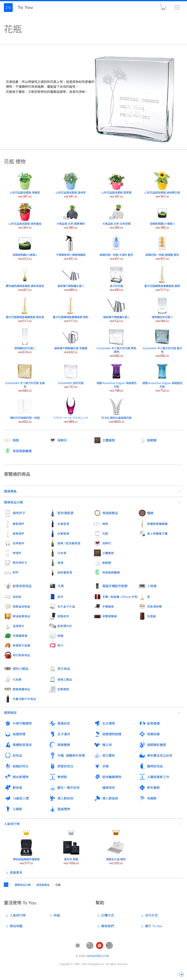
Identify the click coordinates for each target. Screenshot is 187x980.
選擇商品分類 (13, 502)
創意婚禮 (153, 723)
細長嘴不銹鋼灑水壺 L (116, 309)
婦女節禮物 (21, 777)
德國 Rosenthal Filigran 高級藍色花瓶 (162, 377)
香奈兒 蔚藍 (71, 852)
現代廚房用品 (21, 655)
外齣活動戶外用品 (24, 699)
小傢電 (152, 586)
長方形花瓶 (116, 278)
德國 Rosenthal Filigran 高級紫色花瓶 (117, 377)
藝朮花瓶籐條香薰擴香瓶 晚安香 (25, 309)
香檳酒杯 (19, 533)
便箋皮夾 (63, 616)
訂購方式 (108, 915)
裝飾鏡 (152, 440)
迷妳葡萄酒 (65, 572)
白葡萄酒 (63, 533)
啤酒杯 (17, 553)
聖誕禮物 (64, 809)
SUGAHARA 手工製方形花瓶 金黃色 (25, 377)
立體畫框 (109, 440)
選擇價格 (10, 491)
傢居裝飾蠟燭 (22, 451)
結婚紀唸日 (21, 766)
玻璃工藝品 (65, 679)
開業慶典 (64, 745)
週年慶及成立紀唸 (160, 755)
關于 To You (154, 926)
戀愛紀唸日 (65, 766)
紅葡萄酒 (63, 524)
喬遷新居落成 (22, 745)
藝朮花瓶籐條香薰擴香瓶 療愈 (71, 309)
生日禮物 (109, 723)
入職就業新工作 (158, 777)
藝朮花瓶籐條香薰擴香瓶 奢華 (162, 278)
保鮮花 (62, 440)
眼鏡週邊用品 (21, 689)
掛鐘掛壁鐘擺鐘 (157, 524)
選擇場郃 (10, 713)
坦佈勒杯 (19, 543)
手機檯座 (108, 606)
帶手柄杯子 (20, 563)
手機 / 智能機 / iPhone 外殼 (120, 597)
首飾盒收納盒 (21, 606)
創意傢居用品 (22, 586)
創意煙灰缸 (65, 626)
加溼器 (151, 616)
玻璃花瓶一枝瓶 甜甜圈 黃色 (162, 247)
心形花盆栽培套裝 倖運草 (25, 185)
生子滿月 (64, 734)
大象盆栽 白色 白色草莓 (116, 216)
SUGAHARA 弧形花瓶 (71, 375)
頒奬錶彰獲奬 (157, 745)
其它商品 (64, 669)
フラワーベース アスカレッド (71, 410)
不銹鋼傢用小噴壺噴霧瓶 (71, 247)
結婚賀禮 (19, 734)
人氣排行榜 (12, 824)
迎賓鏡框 (63, 689)
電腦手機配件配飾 (115, 586)
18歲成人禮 (21, 798)
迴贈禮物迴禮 (112, 734)
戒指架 (17, 597)
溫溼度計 (19, 626)
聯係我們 (108, 926)
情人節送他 (65, 798)
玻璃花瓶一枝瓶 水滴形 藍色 (116, 247)
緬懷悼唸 (109, 788)
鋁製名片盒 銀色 (116, 852)
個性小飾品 (21, 669)
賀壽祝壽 (153, 734)
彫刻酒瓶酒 (65, 513)
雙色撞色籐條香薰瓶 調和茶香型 (25, 278)
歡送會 (17, 788)
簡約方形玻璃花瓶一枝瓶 (25, 410)
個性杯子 (19, 513)
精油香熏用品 (21, 616)
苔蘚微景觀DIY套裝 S (162, 216)
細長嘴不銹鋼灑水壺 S (71, 278)
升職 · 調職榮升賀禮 (71, 755)
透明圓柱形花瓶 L (25, 341)
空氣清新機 (154, 606)
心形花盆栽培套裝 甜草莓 (116, 185)
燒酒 (60, 563)
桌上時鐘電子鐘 (157, 533)
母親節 (152, 798)
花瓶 (105, 533)
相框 (16, 440)
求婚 (105, 766)
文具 (61, 586)
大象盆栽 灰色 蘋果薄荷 (71, 216)
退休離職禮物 (112, 777)
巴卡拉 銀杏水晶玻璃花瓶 (116, 410)
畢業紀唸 (64, 723)
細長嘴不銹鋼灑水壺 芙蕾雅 (71, 341)
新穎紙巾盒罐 (21, 645)
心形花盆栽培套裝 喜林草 (71, 185)
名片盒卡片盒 (66, 606)
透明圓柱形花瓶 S (162, 309)
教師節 (62, 777)
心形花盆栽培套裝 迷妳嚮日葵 (162, 185)
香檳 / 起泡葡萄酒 (69, 543)
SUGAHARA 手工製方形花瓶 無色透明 (117, 342)
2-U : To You (21, 8)
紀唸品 (17, 755)
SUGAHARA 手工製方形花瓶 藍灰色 (162, 342)
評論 (57, 915)
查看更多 (16, 872)
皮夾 (60, 597)
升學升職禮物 (22, 723)
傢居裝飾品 (110, 513)
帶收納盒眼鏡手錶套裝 (26, 852)
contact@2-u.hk (98, 956)
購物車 (163, 8)
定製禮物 (7, 885)
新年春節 (153, 788)
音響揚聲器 (110, 616)
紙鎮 (60, 636)
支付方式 (151, 915)
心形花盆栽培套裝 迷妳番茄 (25, 216)
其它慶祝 (109, 755)
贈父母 (107, 745)
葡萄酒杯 (19, 524)
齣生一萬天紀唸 (69, 788)
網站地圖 (16, 926)
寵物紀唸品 (155, 766)
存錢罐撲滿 (20, 636)
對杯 (16, 572)
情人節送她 (110, 798)
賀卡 (60, 645)
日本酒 (62, 553)
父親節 (17, 809)
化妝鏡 (17, 679)
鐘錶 (150, 513)
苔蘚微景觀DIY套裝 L (25, 247)
